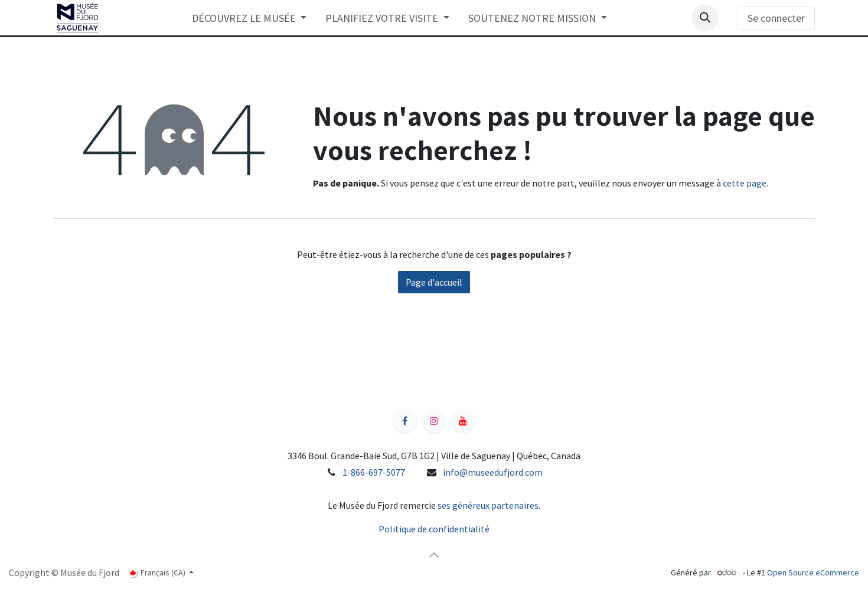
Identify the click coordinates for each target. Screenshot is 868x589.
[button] (705, 18)
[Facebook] (405, 421)
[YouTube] (463, 421)
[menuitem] (249, 18)
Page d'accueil (434, 282)
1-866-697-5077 (374, 472)
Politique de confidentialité (434, 529)
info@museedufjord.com (493, 472)
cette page (745, 183)
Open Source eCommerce (813, 572)
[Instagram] (434, 421)
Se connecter (776, 18)
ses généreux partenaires (488, 505)
